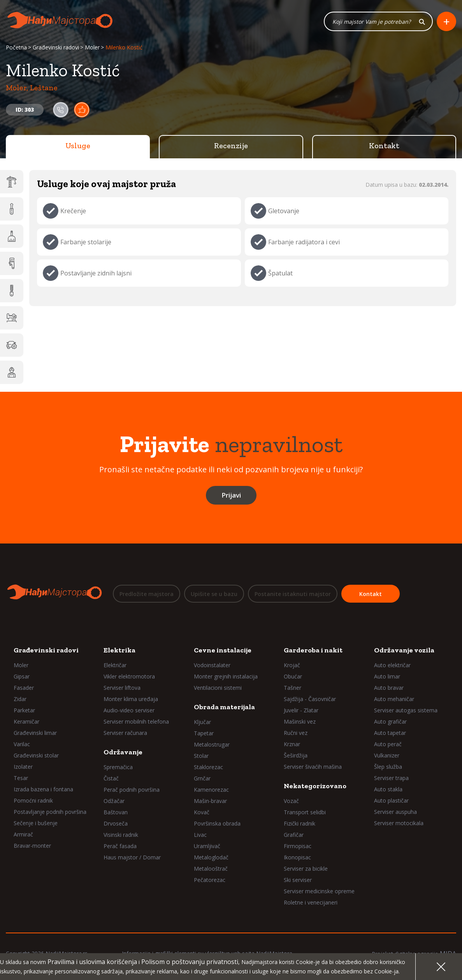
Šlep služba (388, 767)
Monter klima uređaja (131, 699)
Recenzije (231, 146)
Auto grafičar (390, 721)
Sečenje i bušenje (36, 823)
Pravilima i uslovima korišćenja (92, 962)
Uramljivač (207, 846)
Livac (200, 835)
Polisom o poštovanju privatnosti (190, 962)
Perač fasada (120, 846)
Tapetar (204, 733)
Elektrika (119, 650)
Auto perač (388, 744)
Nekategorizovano (315, 786)
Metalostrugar (212, 744)
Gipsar (22, 676)
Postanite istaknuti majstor (293, 594)
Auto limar (387, 676)
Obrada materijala (224, 707)
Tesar (21, 778)
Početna (16, 48)
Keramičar (26, 721)
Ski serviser (298, 880)
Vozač (291, 801)
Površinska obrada (217, 823)
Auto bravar (389, 688)
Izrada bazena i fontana (43, 789)
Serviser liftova (122, 688)
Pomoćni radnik (33, 800)
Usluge (78, 146)
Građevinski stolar (36, 755)
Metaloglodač (211, 857)
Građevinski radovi (56, 48)
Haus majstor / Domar (132, 857)
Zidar (20, 699)
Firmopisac (298, 846)
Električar (115, 665)
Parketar (24, 710)
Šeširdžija (296, 755)
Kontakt (384, 146)
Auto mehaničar (394, 699)
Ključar (202, 722)
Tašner (292, 688)
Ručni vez (296, 733)
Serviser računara (125, 733)
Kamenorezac (211, 790)
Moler (92, 48)
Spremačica (118, 767)
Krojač (292, 665)
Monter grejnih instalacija (226, 676)
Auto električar (392, 665)
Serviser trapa (391, 778)
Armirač (23, 834)
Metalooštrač (211, 869)
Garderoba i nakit (313, 650)
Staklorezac (208, 767)
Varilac (22, 744)
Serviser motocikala (399, 823)
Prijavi (231, 495)
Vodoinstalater (212, 665)
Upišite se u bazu (214, 594)
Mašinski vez (300, 721)
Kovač (202, 812)
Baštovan (116, 812)
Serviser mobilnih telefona (136, 721)
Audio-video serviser (129, 710)
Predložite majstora (147, 594)
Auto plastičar (391, 800)
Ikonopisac (297, 857)
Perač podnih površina (132, 790)
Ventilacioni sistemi (218, 688)
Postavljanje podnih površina (50, 812)
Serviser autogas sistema (406, 710)
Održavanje (123, 752)
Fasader (24, 688)
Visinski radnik (121, 835)
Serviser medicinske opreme (319, 891)
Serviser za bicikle (306, 869)
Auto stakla (388, 789)
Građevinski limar (35, 733)
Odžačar (114, 801)
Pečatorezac (210, 880)
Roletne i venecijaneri (311, 902)
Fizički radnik (300, 823)
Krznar (292, 744)
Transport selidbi (305, 812)
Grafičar (294, 835)
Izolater (23, 767)
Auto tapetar (390, 733)
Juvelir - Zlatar (301, 710)
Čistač (111, 778)
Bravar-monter (32, 846)
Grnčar (202, 778)
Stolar (201, 756)
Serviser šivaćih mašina (313, 767)
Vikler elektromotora (129, 676)
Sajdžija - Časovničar (310, 699)
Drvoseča (116, 823)
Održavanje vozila (404, 650)
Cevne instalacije (223, 650)
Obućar (293, 676)
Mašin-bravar (210, 801)
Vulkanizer (387, 755)
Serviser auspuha (395, 812)
